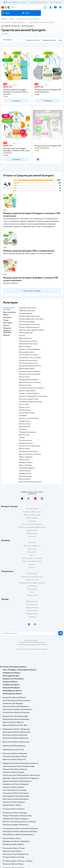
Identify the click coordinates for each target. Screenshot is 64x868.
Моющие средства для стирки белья (31, 319)
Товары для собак (32, 608)
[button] (26, 13)
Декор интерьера (25, 347)
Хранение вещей (25, 471)
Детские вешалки (25, 479)
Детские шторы (24, 435)
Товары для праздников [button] (7, 332)
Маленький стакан (25, 385)
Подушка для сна (25, 421)
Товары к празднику (26, 457)
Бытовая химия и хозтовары (28, 19)
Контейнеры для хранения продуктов (32, 388)
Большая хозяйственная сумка (29, 327)
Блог (32, 592)
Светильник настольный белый (30, 374)
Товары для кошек (32, 601)
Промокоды (32, 521)
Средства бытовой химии (28, 308)
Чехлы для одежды (25, 476)
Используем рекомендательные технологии (32, 645)
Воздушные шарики (26, 462)
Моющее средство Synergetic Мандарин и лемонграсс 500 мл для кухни (32, 215)
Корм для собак (32, 611)
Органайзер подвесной (27, 468)
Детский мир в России (24, 649)
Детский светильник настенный (30, 382)
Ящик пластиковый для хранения (30, 482)
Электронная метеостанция (28, 344)
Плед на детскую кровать (28, 432)
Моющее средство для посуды (29, 316)
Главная (4, 19)
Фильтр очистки (25, 407)
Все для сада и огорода (27, 413)
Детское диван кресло (27, 352)
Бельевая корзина (25, 473)
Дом (11, 19)
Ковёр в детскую (25, 427)
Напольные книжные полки (28, 363)
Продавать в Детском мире (32, 512)
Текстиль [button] (6, 325)
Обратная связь (32, 533)
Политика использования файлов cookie (32, 527)
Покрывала (23, 416)
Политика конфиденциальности (32, 524)
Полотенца (23, 429)
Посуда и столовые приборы (29, 393)
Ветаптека (32, 617)
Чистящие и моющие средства (13, 22)
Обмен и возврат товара (32, 515)
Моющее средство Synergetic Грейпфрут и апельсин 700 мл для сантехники (31, 279)
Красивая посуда (25, 410)
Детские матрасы (25, 424)
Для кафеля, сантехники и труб (41, 22)
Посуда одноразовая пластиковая (30, 402)
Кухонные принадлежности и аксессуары (33, 396)
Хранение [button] (6, 335)
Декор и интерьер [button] (9, 312)
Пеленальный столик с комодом (30, 358)
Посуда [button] (6, 320)
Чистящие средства (26, 313)
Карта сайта (32, 536)
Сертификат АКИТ (32, 530)
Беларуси (45, 649)
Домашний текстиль (26, 443)
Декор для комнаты (26, 338)
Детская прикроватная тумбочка (30, 366)
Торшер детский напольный (28, 380)
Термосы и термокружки (27, 391)
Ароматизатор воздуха (27, 322)
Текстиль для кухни (25, 440)
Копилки (22, 335)
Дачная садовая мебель (27, 369)
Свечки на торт (24, 460)
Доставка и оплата (32, 509)
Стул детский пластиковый (28, 360)
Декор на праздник (25, 465)
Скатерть (22, 438)
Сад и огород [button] (8, 323)
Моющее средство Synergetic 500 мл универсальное (29, 251)
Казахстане (36, 649)
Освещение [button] (7, 317)
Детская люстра (24, 377)
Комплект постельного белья (29, 418)
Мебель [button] (6, 315)
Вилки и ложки (24, 404)
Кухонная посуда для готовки (29, 399)
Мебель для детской (26, 333)
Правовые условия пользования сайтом (32, 642)
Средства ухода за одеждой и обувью (32, 330)
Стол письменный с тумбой (28, 355)
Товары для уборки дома (27, 311)
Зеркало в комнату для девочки (30, 349)
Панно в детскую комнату (28, 341)
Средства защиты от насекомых (30, 324)
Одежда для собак (32, 614)
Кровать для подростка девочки (30, 371)
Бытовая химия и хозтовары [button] (9, 309)
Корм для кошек (32, 604)
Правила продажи (32, 518)
